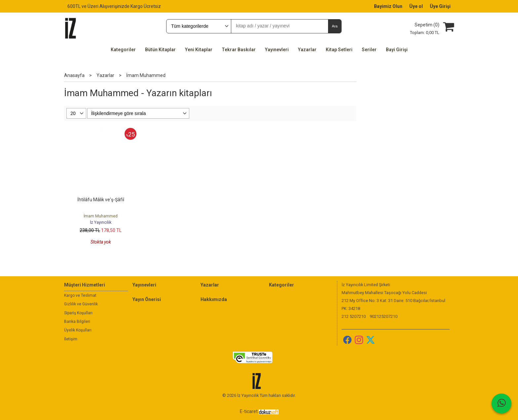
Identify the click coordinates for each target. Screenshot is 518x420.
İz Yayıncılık (101, 222)
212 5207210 (354, 316)
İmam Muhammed (101, 216)
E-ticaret (249, 411)
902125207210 (384, 316)
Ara (334, 26)
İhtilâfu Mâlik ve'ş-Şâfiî (101, 200)
